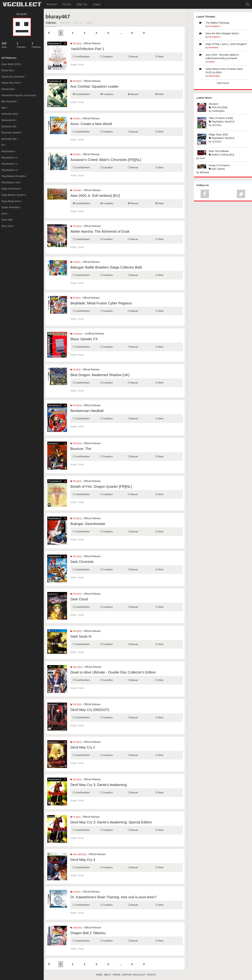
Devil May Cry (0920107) (90, 710)
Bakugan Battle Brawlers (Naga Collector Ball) (106, 267)
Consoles (76, 190)
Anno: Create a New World (91, 124)
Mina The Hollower (219, 151)
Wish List (65, 23)
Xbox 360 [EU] (78, 854)
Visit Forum (223, 83)
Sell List (77, 23)
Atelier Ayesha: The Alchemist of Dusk (100, 231)
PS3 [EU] (76, 226)
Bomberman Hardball (87, 411)
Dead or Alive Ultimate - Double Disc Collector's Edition (113, 672)
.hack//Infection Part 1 (87, 49)
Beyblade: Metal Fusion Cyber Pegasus (101, 303)
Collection (51, 23)
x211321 (217, 125)
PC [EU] (75, 817)
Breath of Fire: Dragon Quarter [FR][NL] (101, 487)
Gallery (89, 23)
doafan (211, 62)
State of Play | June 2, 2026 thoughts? (226, 44)
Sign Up (82, 4)
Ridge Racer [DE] (218, 135)
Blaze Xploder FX (84, 339)
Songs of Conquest (219, 165)
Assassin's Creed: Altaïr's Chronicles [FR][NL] (106, 160)
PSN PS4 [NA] (218, 107)
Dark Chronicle (82, 562)
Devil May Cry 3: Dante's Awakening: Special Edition (111, 822)
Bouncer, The (81, 449)
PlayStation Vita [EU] (222, 122)
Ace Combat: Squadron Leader (94, 86)
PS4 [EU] (76, 631)
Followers (22, 45)
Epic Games (217, 169)
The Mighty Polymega (217, 23)
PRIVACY (152, 975)
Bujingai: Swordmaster (88, 524)
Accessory (76, 334)
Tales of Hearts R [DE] (221, 118)
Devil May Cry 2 (83, 747)
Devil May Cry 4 (83, 860)
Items (7, 45)
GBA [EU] (76, 928)
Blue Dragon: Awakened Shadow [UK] (100, 375)
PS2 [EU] (76, 44)
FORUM (117, 975)
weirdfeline (213, 48)
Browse (52, 4)
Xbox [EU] (77, 667)
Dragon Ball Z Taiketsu (88, 933)
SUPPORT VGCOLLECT (134, 975)
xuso (202, 158)
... (121, 33)
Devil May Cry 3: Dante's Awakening (98, 785)
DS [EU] (75, 119)
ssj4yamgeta (214, 76)
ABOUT (107, 975)
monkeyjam (218, 111)
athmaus (204, 172)
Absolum (213, 104)
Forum (67, 4)
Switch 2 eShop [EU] (221, 155)
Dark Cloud (79, 599)
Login (97, 4)
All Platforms (9, 58)
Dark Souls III (81, 636)
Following (37, 45)
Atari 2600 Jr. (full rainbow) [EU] (95, 196)
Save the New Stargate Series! (222, 33)
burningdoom (214, 26)
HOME (99, 975)
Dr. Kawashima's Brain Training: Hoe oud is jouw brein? (113, 897)
